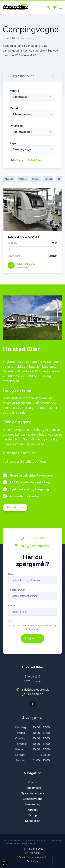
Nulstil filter (35, 160)
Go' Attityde (33, 861)
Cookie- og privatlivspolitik (32, 857)
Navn (11, 574)
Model (14, 108)
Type (13, 143)
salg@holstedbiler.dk (32, 546)
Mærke (14, 91)
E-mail (11, 606)
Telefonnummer (17, 590)
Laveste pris (51, 179)
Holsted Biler (10, 38)
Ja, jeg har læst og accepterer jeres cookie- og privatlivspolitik (33, 627)
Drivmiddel (17, 126)
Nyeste (9, 179)
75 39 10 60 (32, 538)
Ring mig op (33, 639)
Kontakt (15, 508)
